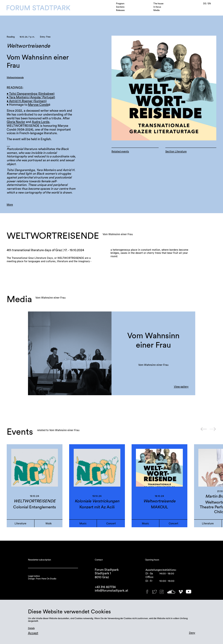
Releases (120, 10)
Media (156, 10)
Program (120, 4)
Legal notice (34, 576)
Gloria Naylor (16, 122)
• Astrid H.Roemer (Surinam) (27, 101)
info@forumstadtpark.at (111, 591)
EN (209, 4)
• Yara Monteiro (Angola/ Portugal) (31, 97)
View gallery (181, 387)
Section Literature (176, 152)
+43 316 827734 (105, 587)
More (10, 205)
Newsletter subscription (39, 560)
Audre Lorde (41, 122)
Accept (33, 633)
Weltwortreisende (15, 78)
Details (31, 628)
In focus (157, 7)
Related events (120, 152)
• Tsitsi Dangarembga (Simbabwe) (31, 94)
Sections (120, 7)
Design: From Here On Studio (42, 579)
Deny (192, 633)
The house (158, 4)
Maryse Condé (38, 105)
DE (205, 4)
